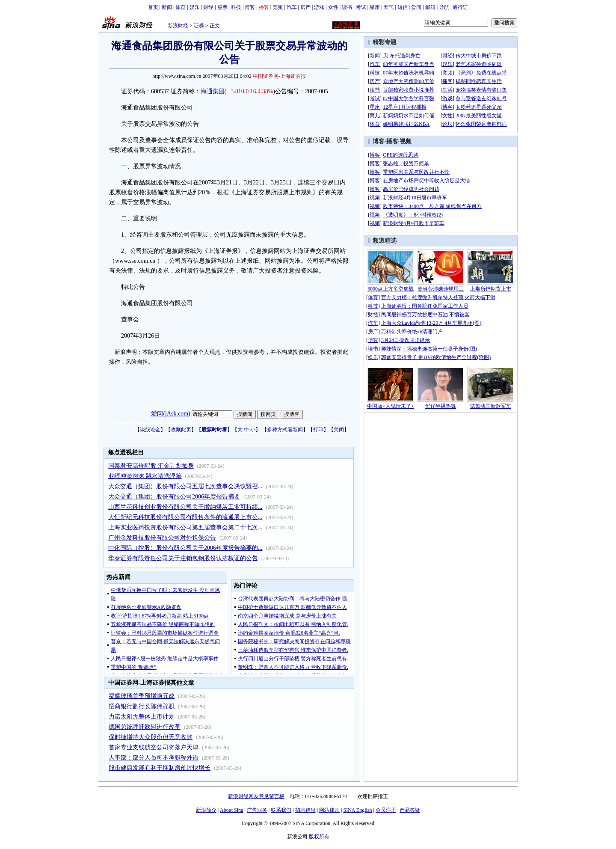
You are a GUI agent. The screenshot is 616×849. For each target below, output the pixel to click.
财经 (208, 7)
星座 (375, 7)
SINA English (357, 810)
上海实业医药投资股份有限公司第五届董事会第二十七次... (185, 527)
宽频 (278, 7)
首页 (153, 7)
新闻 (167, 7)
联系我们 (281, 810)
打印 (318, 430)
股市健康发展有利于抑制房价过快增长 (160, 768)
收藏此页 (181, 430)
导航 (444, 7)
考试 (361, 7)
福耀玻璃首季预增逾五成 (142, 696)
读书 (347, 7)
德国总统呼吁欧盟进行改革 (145, 727)
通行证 (460, 7)
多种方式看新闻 (285, 430)
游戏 (319, 7)
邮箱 (430, 7)
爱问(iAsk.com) (170, 414)
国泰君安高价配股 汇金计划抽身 (151, 466)
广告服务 (257, 810)
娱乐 (195, 7)
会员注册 (386, 810)
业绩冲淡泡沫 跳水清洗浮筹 (145, 476)
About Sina (231, 810)
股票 (222, 7)
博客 (250, 7)
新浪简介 (206, 810)
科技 (236, 7)
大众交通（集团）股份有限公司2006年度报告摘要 (174, 497)
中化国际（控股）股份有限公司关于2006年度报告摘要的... (185, 548)
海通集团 (213, 91)
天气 (388, 7)
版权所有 (319, 837)
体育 (181, 7)
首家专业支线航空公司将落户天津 (154, 747)
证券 (199, 26)
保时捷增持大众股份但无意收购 (151, 737)
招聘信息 (305, 810)
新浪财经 (178, 26)
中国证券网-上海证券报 (279, 76)
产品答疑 (410, 810)
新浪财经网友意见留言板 (256, 796)
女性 (333, 7)
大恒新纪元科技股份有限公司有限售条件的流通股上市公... (185, 517)
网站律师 (329, 810)
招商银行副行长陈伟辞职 (142, 706)
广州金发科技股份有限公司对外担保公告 (162, 538)
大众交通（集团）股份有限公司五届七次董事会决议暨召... (185, 486)
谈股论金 (150, 430)
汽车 (292, 7)
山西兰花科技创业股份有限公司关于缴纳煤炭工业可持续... (185, 507)
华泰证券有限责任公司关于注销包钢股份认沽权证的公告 (183, 558)
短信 (403, 7)
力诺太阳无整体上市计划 (142, 717)
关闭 (339, 430)
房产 (305, 7)
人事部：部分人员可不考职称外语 (154, 758)
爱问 (416, 7)
